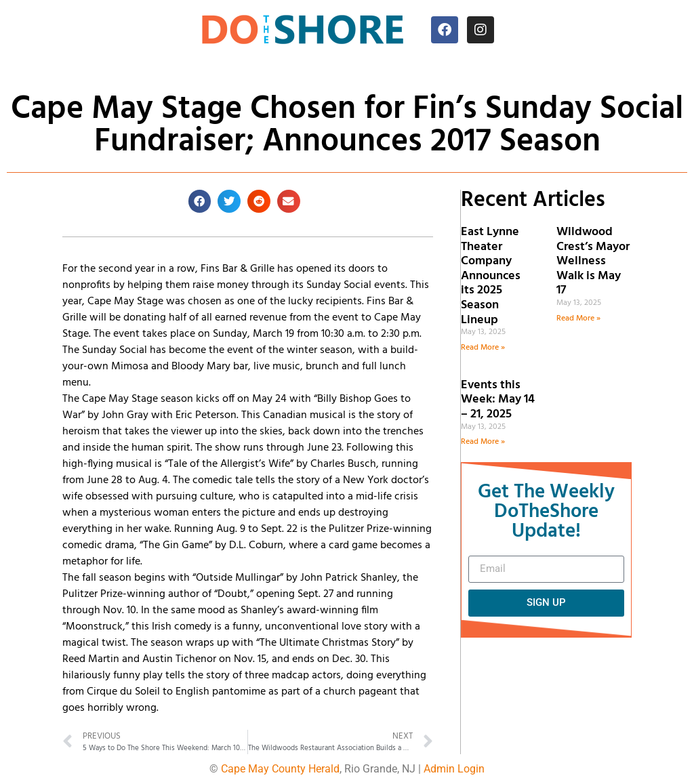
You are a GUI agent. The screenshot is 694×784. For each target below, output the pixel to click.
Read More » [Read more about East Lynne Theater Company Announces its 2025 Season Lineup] (483, 348)
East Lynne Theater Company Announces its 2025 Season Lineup (491, 276)
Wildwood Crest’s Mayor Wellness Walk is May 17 (593, 261)
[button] (200, 201)
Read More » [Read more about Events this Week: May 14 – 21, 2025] (483, 442)
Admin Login (454, 769)
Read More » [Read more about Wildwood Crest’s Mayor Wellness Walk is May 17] (578, 318)
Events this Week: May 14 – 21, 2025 (498, 400)
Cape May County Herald (280, 769)
